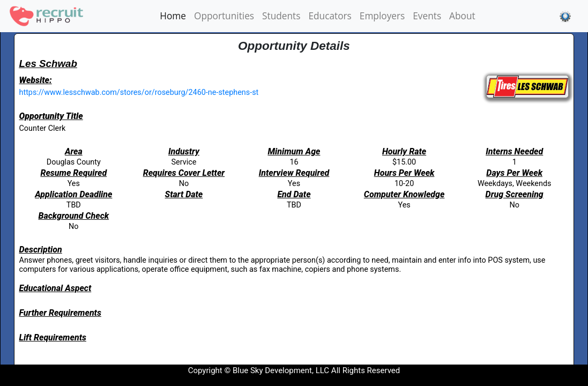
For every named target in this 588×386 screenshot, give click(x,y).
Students (281, 16)
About (462, 16)
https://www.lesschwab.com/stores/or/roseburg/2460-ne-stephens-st (139, 92)
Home (175, 16)
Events (427, 16)
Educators (330, 16)
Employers (382, 16)
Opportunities (224, 16)
